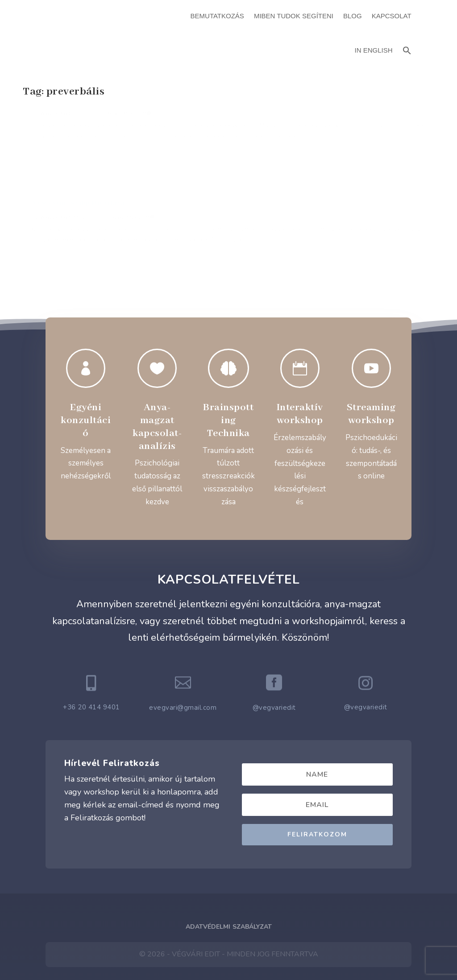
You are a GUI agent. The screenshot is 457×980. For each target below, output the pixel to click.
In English (374, 50)
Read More (55, 249)
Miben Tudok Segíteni (294, 16)
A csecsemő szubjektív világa (219, 118)
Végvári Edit (55, 141)
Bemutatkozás (217, 16)
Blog (353, 16)
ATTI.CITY (242, 953)
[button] (407, 49)
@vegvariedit (274, 678)
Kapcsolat (392, 16)
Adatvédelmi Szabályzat (229, 896)
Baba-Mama (123, 141)
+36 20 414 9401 (91, 677)
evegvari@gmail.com (183, 678)
